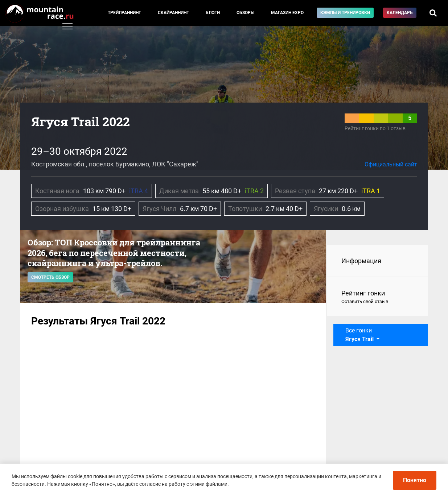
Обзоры (245, 13)
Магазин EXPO (287, 13)
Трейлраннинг (124, 13)
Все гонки (360, 335)
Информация (361, 261)
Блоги (213, 13)
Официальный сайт (391, 164)
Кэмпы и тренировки (345, 13)
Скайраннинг (173, 13)
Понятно (415, 480)
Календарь (400, 13)
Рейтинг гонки (377, 297)
